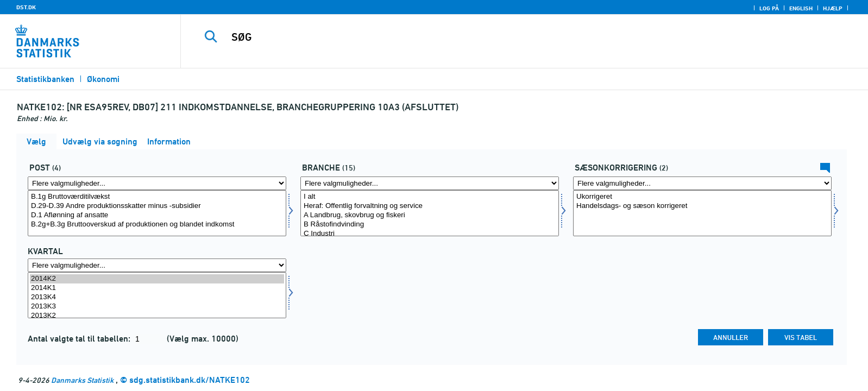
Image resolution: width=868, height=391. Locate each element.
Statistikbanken (45, 79)
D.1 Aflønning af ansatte (157, 215)
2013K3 (157, 307)
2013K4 (157, 297)
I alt (430, 197)
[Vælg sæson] (702, 213)
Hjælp (833, 8)
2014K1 (157, 288)
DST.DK (26, 7)
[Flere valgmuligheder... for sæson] (702, 183)
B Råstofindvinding (430, 225)
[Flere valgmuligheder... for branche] (430, 183)
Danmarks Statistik (82, 380)
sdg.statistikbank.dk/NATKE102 (190, 380)
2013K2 (157, 316)
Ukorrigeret (702, 197)
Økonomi (103, 79)
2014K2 (157, 279)
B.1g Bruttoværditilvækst (157, 197)
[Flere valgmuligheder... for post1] (157, 183)
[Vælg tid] (157, 295)
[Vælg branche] (430, 213)
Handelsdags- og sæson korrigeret (702, 206)
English (801, 8)
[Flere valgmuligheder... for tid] (157, 265)
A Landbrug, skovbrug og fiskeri (430, 215)
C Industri (430, 234)
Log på (769, 8)
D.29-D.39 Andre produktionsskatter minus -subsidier (157, 206)
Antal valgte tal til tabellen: (80, 339)
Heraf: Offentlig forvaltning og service (430, 206)
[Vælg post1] (157, 213)
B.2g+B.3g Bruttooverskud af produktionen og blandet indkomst (157, 225)
